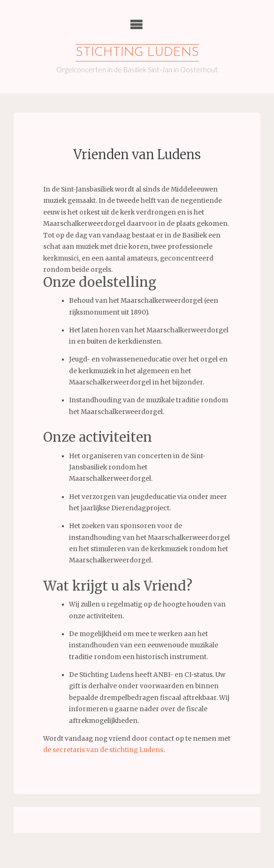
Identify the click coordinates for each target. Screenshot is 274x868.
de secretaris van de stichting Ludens (103, 750)
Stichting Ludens (137, 53)
